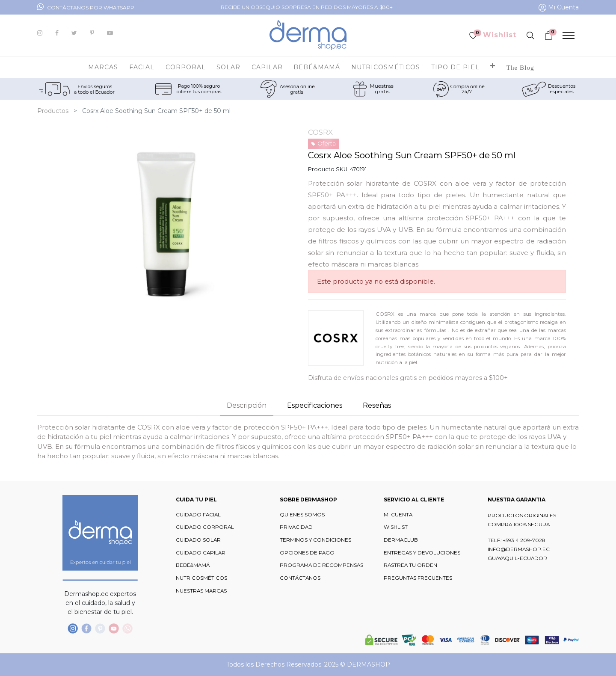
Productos (53, 111)
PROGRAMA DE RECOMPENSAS (321, 565)
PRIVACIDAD (296, 527)
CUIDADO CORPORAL (205, 527)
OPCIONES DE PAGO (307, 553)
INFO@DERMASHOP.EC (519, 549)
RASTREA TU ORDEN (410, 565)
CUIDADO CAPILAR (201, 553)
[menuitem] (520, 67)
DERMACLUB (401, 540)
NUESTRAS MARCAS (201, 591)
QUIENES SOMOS (302, 515)
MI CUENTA (398, 515)
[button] (493, 67)
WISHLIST (396, 527)
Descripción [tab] (247, 405)
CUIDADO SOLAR (198, 540)
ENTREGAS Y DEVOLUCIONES (422, 553)
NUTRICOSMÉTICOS (201, 578)
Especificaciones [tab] (315, 405)
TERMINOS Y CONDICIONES (315, 540)
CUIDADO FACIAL (198, 515)
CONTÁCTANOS (300, 578)
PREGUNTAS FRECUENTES (418, 578)
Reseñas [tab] (377, 405)
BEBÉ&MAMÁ (193, 565)
